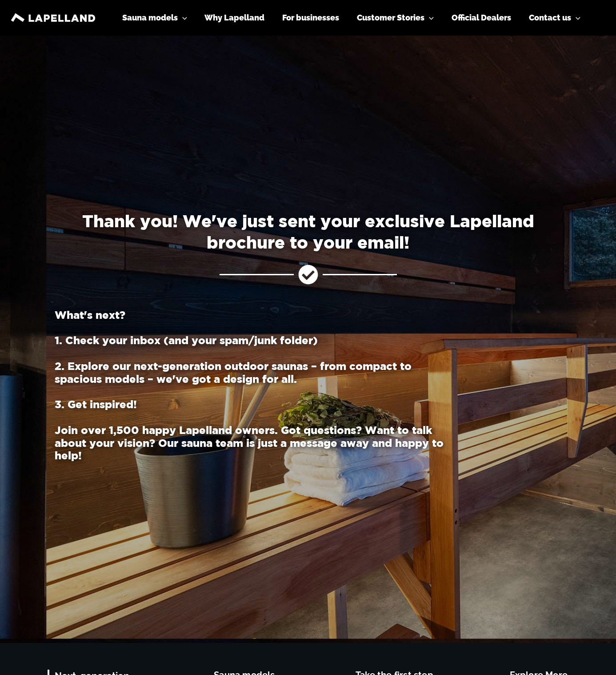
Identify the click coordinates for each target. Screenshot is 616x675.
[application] (192, 18)
